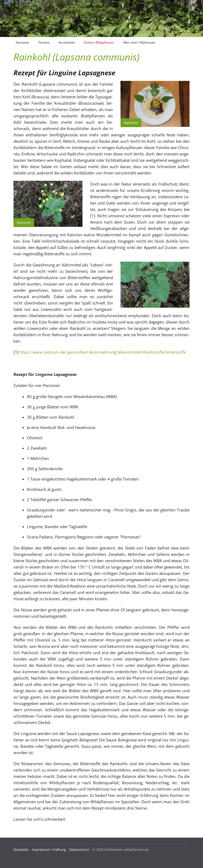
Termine (44, 42)
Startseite (22, 42)
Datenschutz (79, 849)
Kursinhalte (67, 42)
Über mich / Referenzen (139, 42)
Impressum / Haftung (49, 849)
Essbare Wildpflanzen (99, 42)
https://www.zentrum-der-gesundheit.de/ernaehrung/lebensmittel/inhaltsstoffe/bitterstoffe (103, 352)
